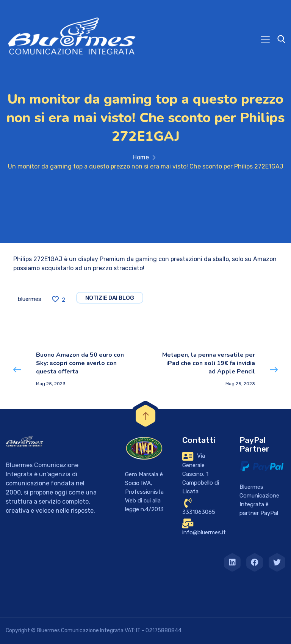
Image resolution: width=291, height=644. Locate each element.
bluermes (30, 299)
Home (141, 157)
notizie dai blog (110, 298)
